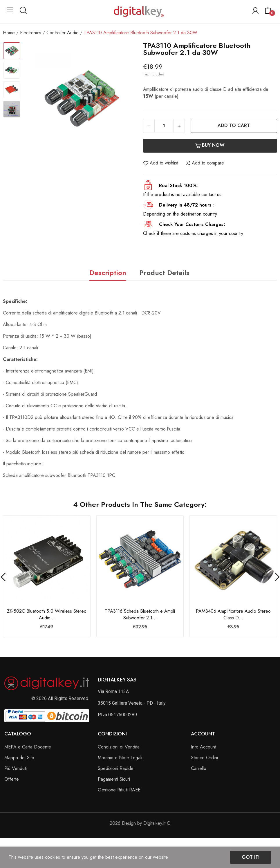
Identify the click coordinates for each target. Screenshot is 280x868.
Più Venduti (16, 768)
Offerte (12, 779)
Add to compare (205, 163)
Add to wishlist (161, 163)
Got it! (251, 857)
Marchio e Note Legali (120, 758)
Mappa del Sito (19, 758)
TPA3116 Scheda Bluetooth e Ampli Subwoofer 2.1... (140, 614)
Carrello (199, 768)
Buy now (210, 145)
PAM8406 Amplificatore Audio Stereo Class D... (233, 614)
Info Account (204, 747)
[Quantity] (164, 126)
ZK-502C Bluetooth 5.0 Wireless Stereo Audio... (47, 614)
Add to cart (234, 125)
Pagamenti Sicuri (114, 779)
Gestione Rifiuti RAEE (119, 790)
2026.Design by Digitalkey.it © (140, 823)
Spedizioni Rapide (116, 768)
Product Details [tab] (164, 273)
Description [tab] (108, 273)
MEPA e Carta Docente (28, 747)
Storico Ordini (204, 758)
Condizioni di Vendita (119, 747)
